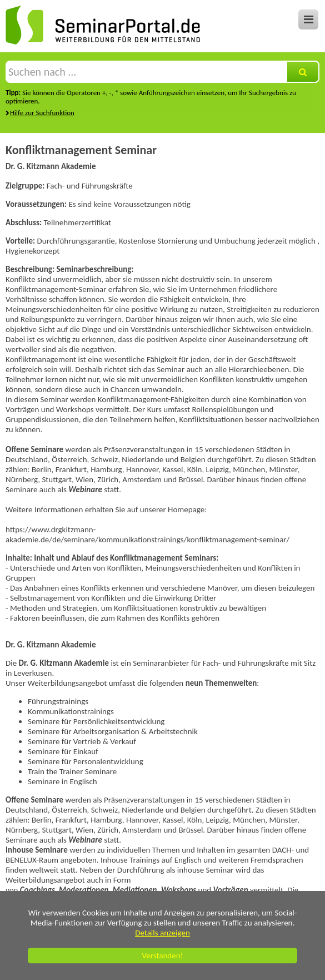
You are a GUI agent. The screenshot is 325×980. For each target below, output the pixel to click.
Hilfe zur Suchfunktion (42, 113)
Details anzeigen (162, 933)
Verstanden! (163, 956)
